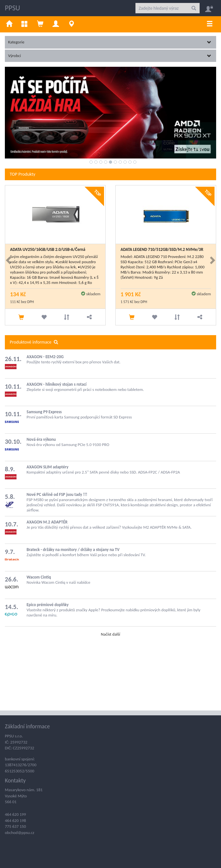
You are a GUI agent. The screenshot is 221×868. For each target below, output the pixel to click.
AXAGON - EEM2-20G (45, 357)
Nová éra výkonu (41, 439)
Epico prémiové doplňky (48, 605)
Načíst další (110, 634)
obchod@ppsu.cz (20, 833)
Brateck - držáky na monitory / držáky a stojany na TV (73, 550)
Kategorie (110, 42)
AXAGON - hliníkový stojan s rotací (57, 384)
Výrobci (110, 56)
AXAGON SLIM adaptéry (47, 467)
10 (135, 162)
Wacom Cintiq (39, 577)
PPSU (12, 8)
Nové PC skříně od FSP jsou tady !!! (57, 494)
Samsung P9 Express (44, 412)
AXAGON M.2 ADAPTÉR (47, 522)
